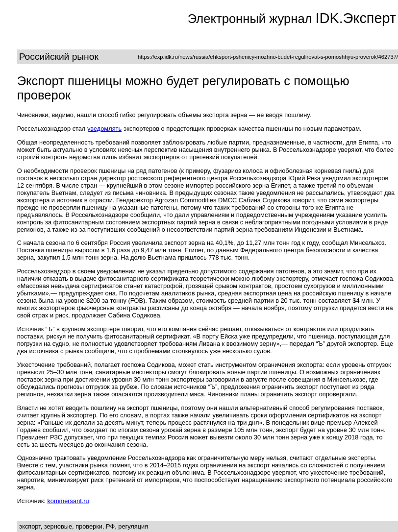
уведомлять (104, 129)
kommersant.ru (68, 501)
